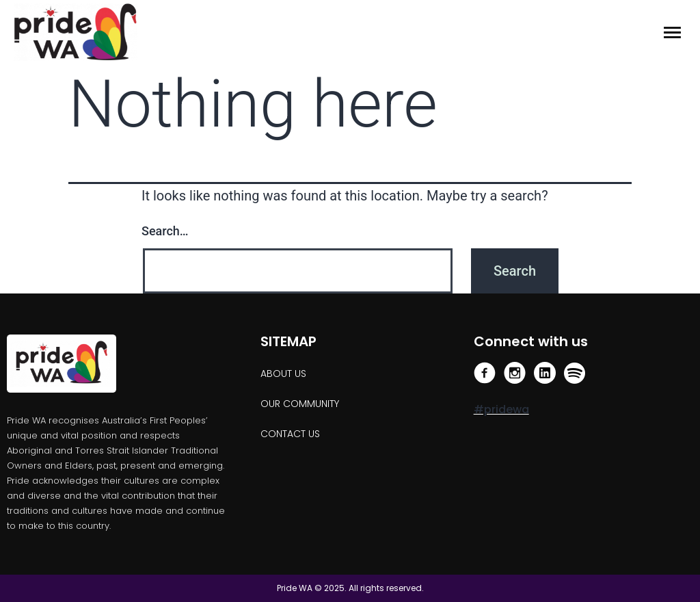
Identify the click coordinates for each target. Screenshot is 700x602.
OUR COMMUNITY (300, 404)
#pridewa (501, 409)
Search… (165, 231)
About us (283, 374)
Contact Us (290, 434)
